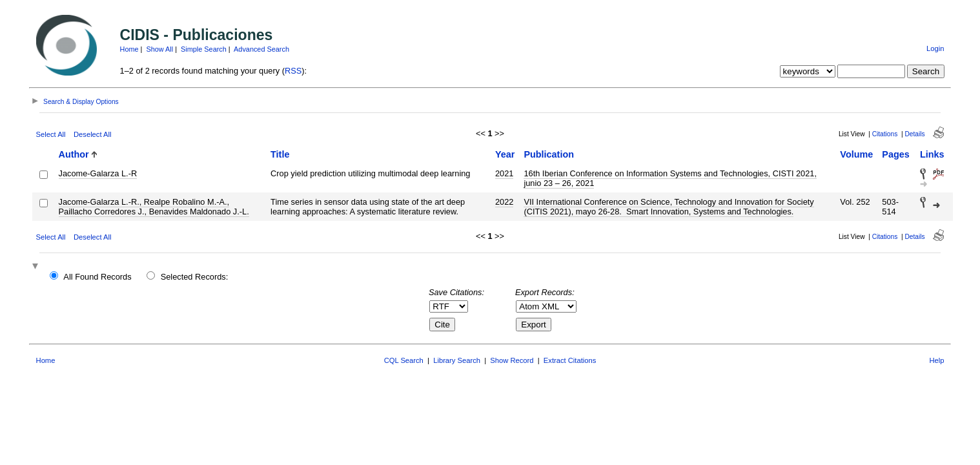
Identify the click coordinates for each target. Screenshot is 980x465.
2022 (504, 202)
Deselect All (92, 134)
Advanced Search (261, 49)
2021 (504, 173)
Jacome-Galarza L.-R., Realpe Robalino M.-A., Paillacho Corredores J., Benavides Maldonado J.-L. (154, 207)
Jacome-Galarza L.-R (98, 173)
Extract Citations (570, 360)
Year (505, 154)
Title (280, 154)
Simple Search (204, 49)
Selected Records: (195, 277)
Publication (549, 154)
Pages (895, 154)
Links (932, 154)
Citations (885, 134)
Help (936, 360)
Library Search (457, 360)
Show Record (512, 360)
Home (129, 49)
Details (914, 134)
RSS (293, 71)
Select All (51, 134)
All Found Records (97, 277)
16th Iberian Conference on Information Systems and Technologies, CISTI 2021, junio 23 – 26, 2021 (670, 178)
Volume (856, 154)
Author (74, 154)
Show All (159, 49)
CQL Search (404, 360)
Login (935, 48)
